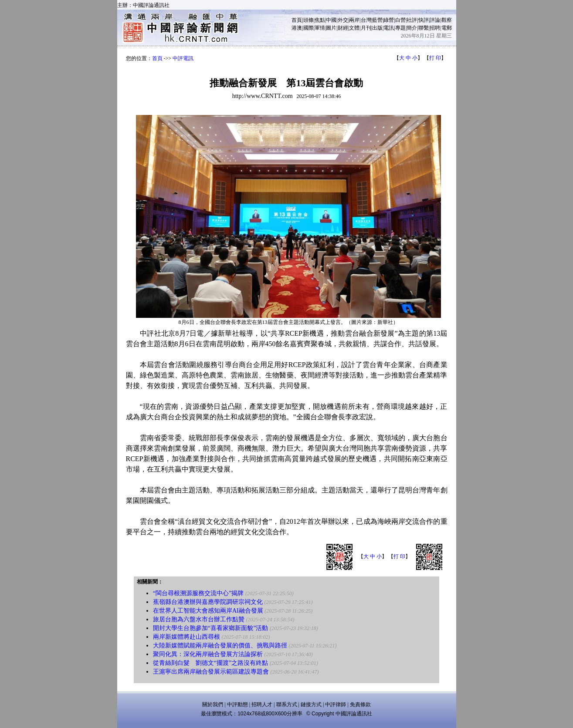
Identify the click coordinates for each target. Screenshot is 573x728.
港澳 (297, 28)
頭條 (309, 20)
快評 (424, 20)
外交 (343, 20)
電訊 (389, 28)
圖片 (331, 28)
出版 (377, 28)
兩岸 (354, 20)
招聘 (435, 28)
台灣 (366, 20)
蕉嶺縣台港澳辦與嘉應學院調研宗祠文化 (208, 602)
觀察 (447, 20)
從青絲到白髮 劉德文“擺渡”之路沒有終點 (210, 663)
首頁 (297, 20)
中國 (331, 20)
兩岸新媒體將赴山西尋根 (186, 637)
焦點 (320, 20)
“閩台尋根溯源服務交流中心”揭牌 (198, 593)
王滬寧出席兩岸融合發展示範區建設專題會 (211, 672)
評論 (435, 20)
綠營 (389, 20)
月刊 (366, 28)
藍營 (377, 20)
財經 (343, 28)
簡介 (412, 28)
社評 (412, 20)
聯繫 (424, 28)
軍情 (320, 28)
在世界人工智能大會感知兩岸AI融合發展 (208, 611)
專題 (400, 28)
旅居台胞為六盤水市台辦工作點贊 (199, 619)
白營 (400, 20)
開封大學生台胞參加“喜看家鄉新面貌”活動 (210, 628)
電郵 (447, 28)
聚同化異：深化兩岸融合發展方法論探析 (208, 654)
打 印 (435, 58)
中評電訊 (183, 58)
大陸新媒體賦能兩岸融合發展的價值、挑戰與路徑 (221, 645)
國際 (309, 28)
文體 (354, 28)
